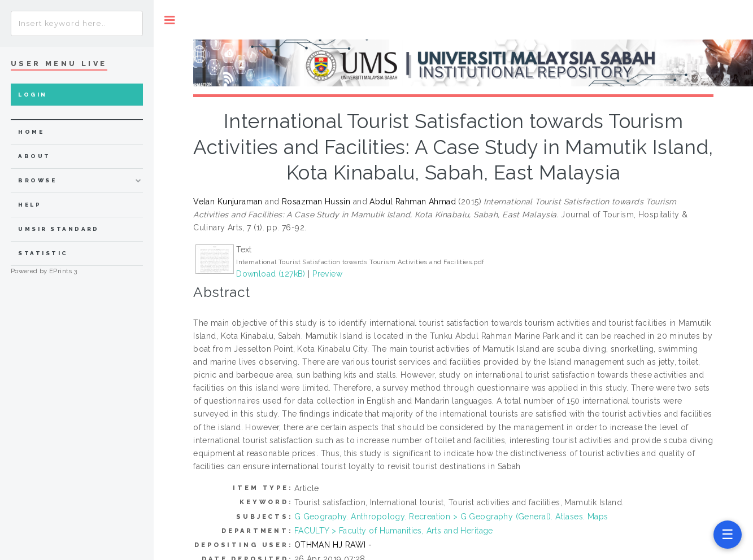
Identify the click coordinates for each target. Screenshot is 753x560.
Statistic (43, 253)
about (34, 156)
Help (30, 205)
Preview (327, 274)
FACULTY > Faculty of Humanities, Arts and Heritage (394, 531)
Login (32, 95)
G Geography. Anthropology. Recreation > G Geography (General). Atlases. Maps (451, 517)
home (31, 132)
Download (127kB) (271, 274)
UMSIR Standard (59, 229)
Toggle (170, 20)
